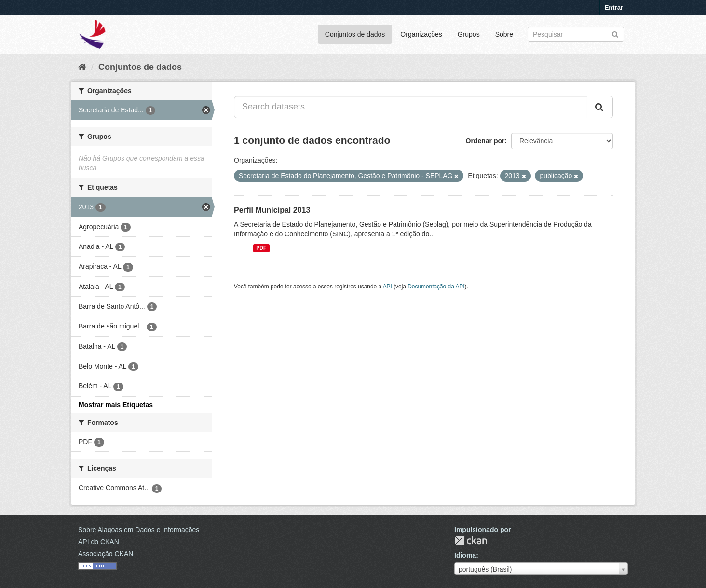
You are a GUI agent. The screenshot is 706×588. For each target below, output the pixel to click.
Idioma (465, 555)
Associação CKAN (106, 554)
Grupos (469, 34)
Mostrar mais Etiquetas (116, 405)
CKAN (471, 540)
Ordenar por (485, 141)
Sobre (504, 34)
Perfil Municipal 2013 (272, 210)
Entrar (614, 7)
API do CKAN (99, 542)
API (387, 287)
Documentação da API (436, 287)
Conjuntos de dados (355, 34)
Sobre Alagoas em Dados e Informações (139, 530)
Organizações (421, 34)
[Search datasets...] (411, 107)
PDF (261, 248)
